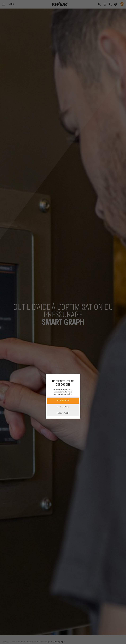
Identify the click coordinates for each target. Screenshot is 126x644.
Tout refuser (63, 407)
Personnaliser (63, 413)
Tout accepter (63, 401)
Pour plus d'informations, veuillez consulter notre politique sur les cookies (63, 392)
